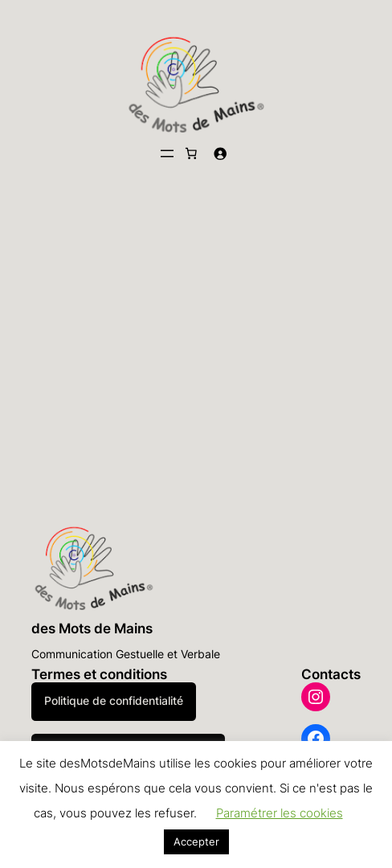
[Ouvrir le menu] (167, 154)
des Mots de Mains (92, 628)
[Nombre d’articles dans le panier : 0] (191, 154)
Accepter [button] (196, 841)
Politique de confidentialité (114, 700)
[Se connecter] (220, 154)
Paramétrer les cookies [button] (280, 813)
